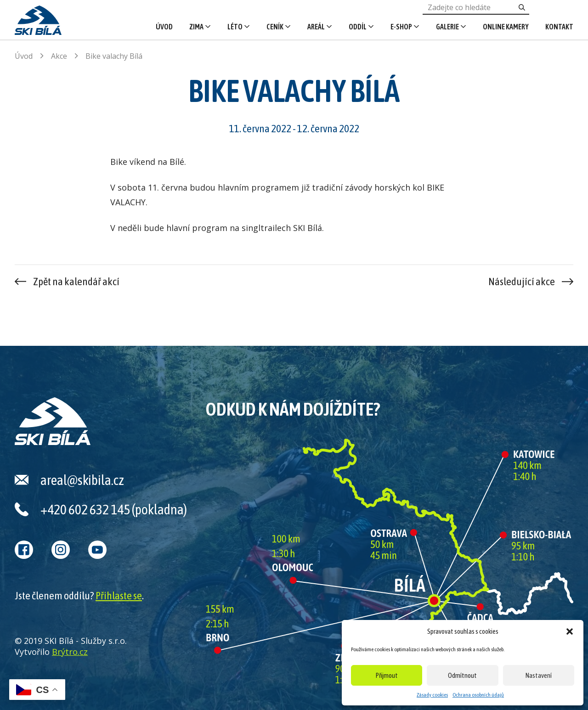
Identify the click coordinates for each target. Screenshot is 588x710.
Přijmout (387, 675)
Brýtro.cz (70, 652)
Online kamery (506, 27)
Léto (235, 27)
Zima (196, 27)
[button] (570, 631)
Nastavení (539, 675)
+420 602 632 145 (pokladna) (114, 509)
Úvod (164, 27)
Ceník (275, 27)
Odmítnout (462, 675)
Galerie (447, 27)
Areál (316, 27)
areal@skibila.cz (82, 480)
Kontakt (559, 27)
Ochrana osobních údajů (478, 695)
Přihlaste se (119, 596)
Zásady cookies (432, 695)
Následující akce (522, 282)
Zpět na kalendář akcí (76, 282)
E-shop (401, 27)
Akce (59, 56)
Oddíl (358, 27)
